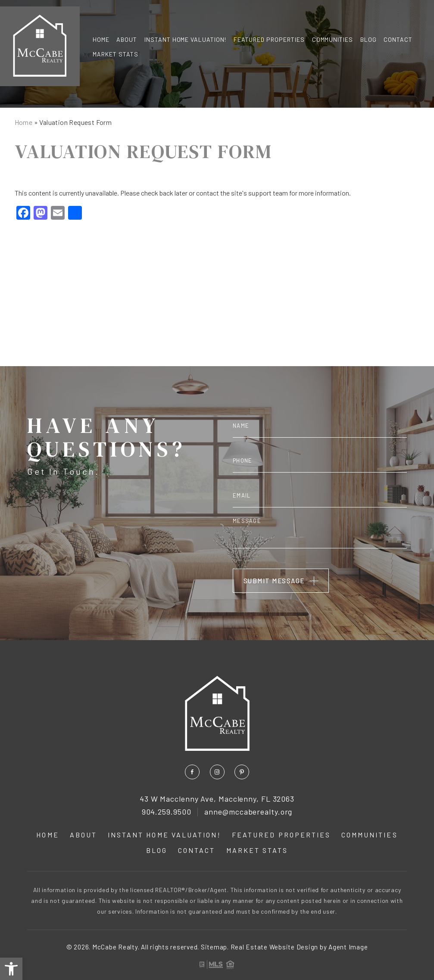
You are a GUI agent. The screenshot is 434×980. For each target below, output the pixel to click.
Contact (398, 39)
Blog (368, 39)
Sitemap (214, 947)
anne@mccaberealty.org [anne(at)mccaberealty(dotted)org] (248, 812)
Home (101, 39)
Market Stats (116, 54)
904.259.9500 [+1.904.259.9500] (167, 812)
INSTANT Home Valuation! (186, 39)
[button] (11, 969)
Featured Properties (269, 39)
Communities (333, 39)
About (127, 39)
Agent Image (348, 947)
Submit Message (274, 581)
